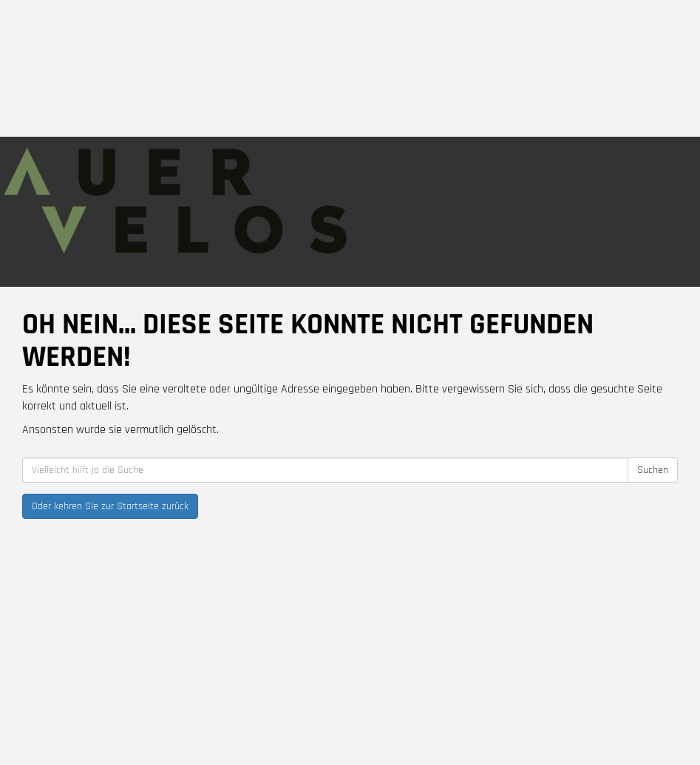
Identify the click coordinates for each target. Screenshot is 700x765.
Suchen (653, 470)
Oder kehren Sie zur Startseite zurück (110, 506)
